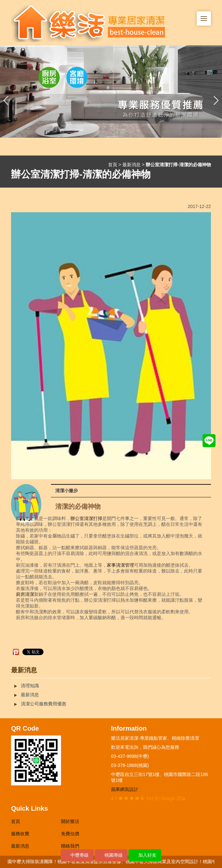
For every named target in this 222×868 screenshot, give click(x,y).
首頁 (113, 165)
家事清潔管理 (120, 565)
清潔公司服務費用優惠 (43, 704)
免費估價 (70, 834)
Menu (206, 15)
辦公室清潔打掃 (86, 518)
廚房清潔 (25, 594)
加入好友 (147, 855)
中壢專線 (80, 855)
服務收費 (20, 834)
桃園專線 (114, 855)
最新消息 (131, 165)
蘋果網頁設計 (125, 789)
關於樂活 (70, 821)
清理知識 (30, 686)
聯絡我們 (70, 846)
